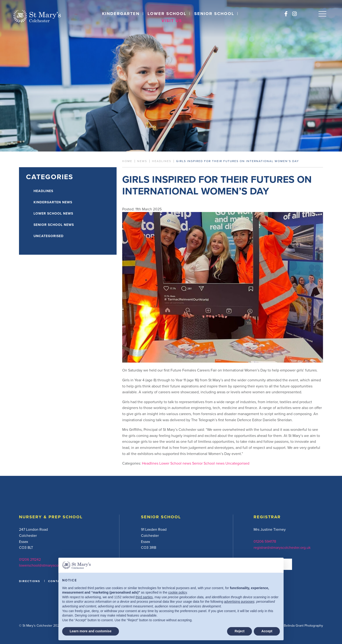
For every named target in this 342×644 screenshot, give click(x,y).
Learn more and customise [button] (91, 631)
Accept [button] (267, 631)
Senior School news (208, 463)
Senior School (214, 14)
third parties (144, 597)
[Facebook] (286, 14)
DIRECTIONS (30, 581)
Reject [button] (239, 631)
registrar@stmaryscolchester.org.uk (282, 547)
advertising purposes (239, 602)
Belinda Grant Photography (303, 625)
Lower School (167, 14)
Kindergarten (121, 14)
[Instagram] (294, 14)
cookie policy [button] (177, 592)
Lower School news (175, 463)
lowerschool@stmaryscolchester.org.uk (51, 565)
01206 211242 (30, 559)
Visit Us (172, 21)
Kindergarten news (53, 202)
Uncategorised (237, 463)
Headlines (150, 463)
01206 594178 (265, 541)
